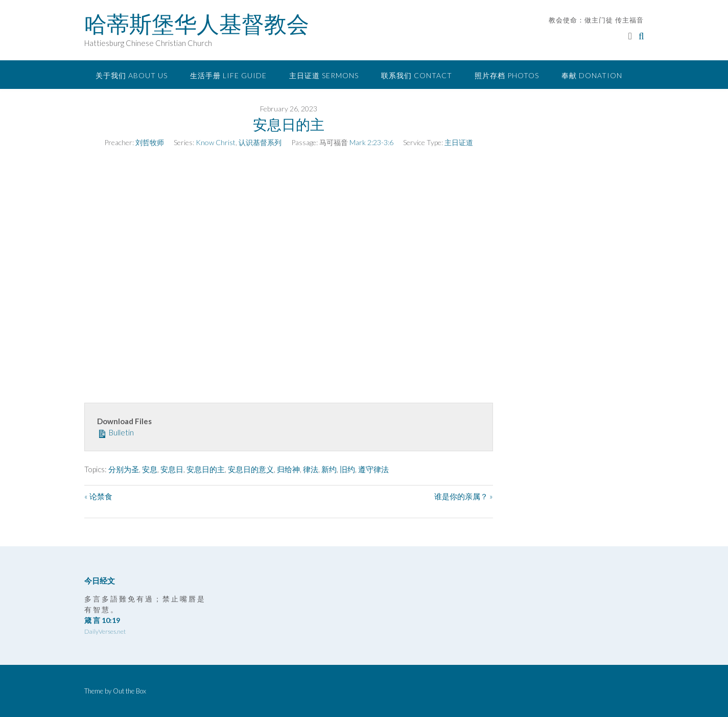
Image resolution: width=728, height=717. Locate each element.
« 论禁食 (98, 496)
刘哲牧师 (150, 142)
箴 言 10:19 (102, 620)
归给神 (288, 469)
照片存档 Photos (507, 75)
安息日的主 (206, 469)
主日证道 (459, 142)
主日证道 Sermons (324, 75)
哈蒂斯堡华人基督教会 (197, 24)
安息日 (172, 469)
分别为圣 (124, 469)
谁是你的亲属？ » (464, 496)
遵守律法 (373, 469)
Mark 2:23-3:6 (371, 142)
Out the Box (130, 691)
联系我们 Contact (417, 75)
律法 (311, 469)
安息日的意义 (251, 469)
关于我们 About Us (132, 75)
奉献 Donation (592, 75)
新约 (329, 469)
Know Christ (216, 142)
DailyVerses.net (105, 631)
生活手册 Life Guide (228, 75)
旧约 (347, 469)
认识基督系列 (260, 142)
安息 (150, 469)
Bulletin (115, 432)
